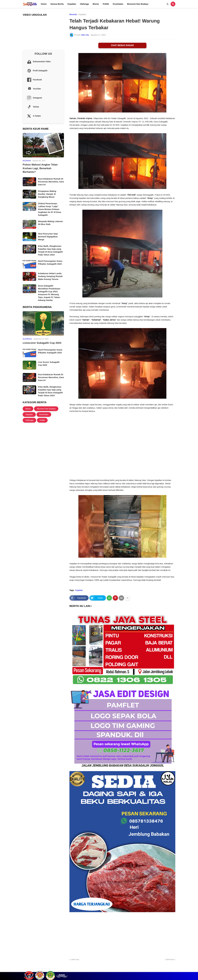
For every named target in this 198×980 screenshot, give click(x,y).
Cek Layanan (153, 969)
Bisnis (28, 409)
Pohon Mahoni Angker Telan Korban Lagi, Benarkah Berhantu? (40, 168)
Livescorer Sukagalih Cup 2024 (42, 343)
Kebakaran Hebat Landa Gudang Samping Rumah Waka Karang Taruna (50, 276)
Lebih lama (170, 959)
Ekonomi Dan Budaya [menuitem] (138, 4)
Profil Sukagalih (137, 969)
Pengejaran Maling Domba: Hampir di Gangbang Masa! (47, 194)
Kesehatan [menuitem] (118, 4)
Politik (42, 420)
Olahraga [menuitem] (84, 4)
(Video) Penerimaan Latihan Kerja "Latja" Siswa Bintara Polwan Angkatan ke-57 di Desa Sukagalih (50, 209)
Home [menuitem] (44, 4)
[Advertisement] (122, 935)
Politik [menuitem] (106, 4)
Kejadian (82, 14)
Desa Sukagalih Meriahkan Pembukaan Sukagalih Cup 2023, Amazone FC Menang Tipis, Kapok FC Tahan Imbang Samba (49, 293)
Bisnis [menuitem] (96, 4)
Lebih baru (75, 959)
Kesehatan (44, 414)
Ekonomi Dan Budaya (46, 409)
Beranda (73, 14)
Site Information (169, 969)
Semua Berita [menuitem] (57, 4)
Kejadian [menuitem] (72, 4)
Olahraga (29, 420)
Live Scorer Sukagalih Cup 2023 (49, 364)
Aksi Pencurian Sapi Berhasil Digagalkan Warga (48, 237)
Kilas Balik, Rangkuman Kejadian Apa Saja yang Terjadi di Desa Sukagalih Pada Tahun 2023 (50, 250)
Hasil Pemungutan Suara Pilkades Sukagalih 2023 (50, 262)
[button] (168, 4)
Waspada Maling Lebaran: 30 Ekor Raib (51, 223)
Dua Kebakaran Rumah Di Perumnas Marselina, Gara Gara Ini (51, 182)
